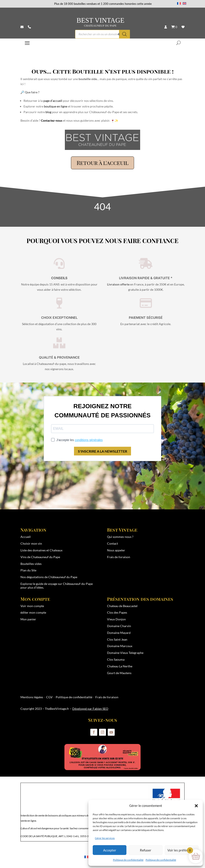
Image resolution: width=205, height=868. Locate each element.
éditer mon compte (33, 612)
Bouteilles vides (31, 564)
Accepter (110, 850)
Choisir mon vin (31, 543)
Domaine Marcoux (120, 646)
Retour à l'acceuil (102, 163)
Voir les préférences (182, 850)
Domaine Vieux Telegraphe (125, 653)
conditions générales (89, 440)
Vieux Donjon (116, 619)
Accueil (26, 537)
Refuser (146, 850)
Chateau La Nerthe (120, 666)
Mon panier (28, 619)
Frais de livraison (119, 557)
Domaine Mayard (119, 633)
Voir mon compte (32, 606)
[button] (196, 806)
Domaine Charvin (119, 626)
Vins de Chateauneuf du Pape (40, 557)
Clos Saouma (116, 659)
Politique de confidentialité (128, 860)
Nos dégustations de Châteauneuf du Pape (49, 577)
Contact (113, 543)
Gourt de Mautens (119, 673)
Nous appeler (116, 550)
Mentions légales (32, 697)
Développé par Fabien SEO (90, 709)
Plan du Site (28, 570)
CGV (49, 697)
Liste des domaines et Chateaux (41, 550)
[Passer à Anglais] (185, 3)
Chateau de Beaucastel (122, 606)
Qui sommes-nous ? (120, 537)
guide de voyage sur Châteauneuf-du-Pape (64, 584)
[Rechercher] (124, 34)
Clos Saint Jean (117, 639)
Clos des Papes (117, 612)
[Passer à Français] (179, 3)
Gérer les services (105, 838)
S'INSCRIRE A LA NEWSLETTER (102, 451)
